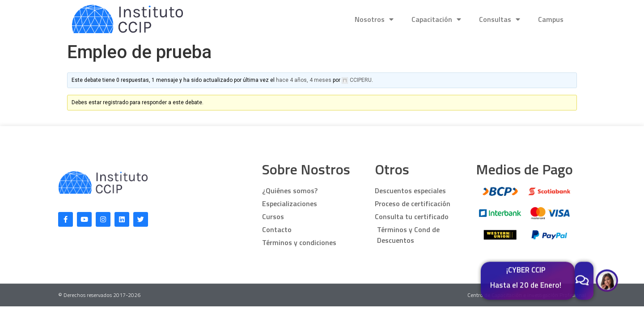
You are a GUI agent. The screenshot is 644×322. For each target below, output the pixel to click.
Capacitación (436, 19)
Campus (551, 19)
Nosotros (374, 19)
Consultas (500, 19)
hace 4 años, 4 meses (304, 80)
